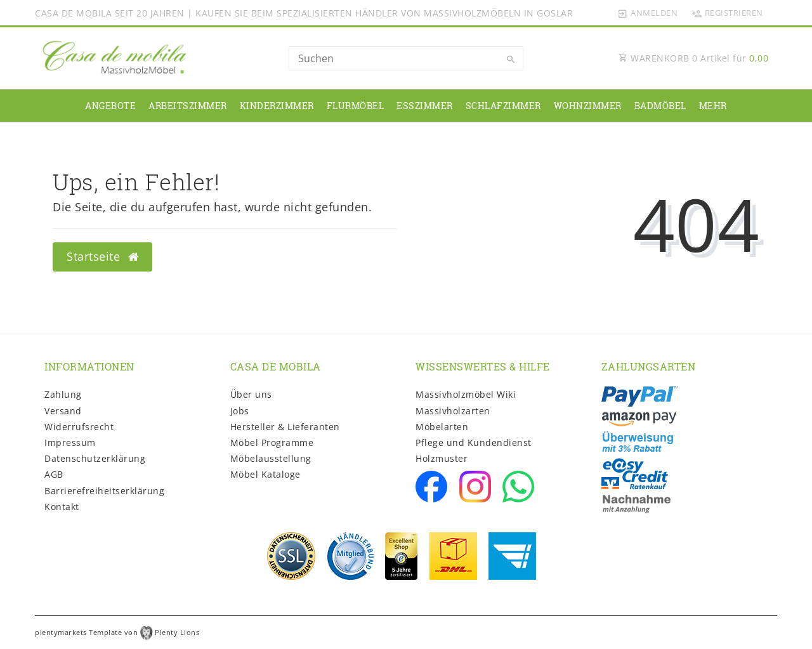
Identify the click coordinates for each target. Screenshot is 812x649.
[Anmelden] (648, 13)
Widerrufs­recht (79, 427)
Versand (63, 411)
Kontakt (62, 507)
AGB (54, 474)
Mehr (713, 106)
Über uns (251, 394)
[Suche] (511, 60)
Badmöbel (660, 106)
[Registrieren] (727, 13)
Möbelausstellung (271, 458)
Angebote (110, 106)
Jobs (240, 411)
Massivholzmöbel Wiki (466, 394)
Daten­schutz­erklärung (95, 458)
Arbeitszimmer (188, 106)
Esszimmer (425, 106)
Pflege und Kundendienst (474, 442)
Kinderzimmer (277, 106)
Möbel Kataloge (265, 474)
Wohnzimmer (588, 106)
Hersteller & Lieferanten (285, 427)
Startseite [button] (102, 256)
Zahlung (63, 394)
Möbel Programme (272, 442)
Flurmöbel (356, 106)
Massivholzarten (453, 411)
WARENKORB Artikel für (693, 58)
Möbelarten (442, 427)
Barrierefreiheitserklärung (104, 491)
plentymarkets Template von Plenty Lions (117, 632)
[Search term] (406, 58)
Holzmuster (442, 458)
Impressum (70, 442)
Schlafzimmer (503, 106)
